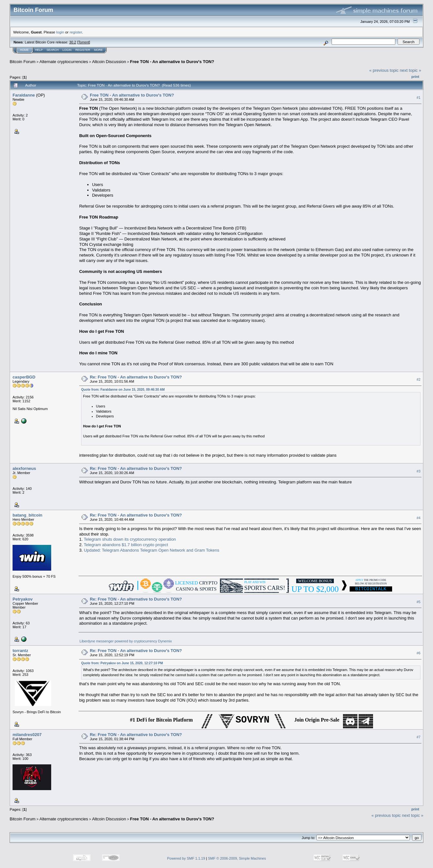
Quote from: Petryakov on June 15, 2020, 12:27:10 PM (122, 663)
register (76, 32)
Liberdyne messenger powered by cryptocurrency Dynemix (126, 641)
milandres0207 (27, 735)
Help (39, 50)
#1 (419, 98)
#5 (419, 602)
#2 (419, 380)
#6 (419, 653)
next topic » (411, 70)
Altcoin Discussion (109, 62)
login (60, 32)
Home (24, 50)
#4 (419, 518)
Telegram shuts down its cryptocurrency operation (130, 539)
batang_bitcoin (27, 515)
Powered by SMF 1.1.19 (186, 858)
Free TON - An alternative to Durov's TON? (172, 62)
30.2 (73, 42)
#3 (419, 471)
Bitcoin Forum (23, 62)
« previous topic (384, 70)
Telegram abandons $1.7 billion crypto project (126, 545)
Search (53, 50)
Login (67, 50)
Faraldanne (24, 95)
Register (83, 50)
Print (415, 77)
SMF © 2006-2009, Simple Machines (237, 858)
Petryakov (23, 599)
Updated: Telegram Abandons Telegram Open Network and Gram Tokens (151, 550)
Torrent (84, 42)
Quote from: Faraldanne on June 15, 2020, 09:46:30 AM (123, 390)
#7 (419, 737)
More (98, 50)
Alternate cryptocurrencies (64, 62)
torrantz (20, 651)
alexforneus (24, 468)
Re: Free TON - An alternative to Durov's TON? (136, 377)
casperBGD (24, 377)
